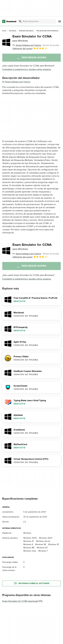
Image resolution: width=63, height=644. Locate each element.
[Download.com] (9, 21)
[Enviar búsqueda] (20, 21)
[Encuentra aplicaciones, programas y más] (37, 21)
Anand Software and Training (18, 82)
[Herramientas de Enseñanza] (47, 31)
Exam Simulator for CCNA (32, 38)
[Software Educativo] (26, 31)
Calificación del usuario (30, 48)
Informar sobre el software (32, 583)
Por (27, 45)
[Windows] (13, 31)
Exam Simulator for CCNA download (20, 601)
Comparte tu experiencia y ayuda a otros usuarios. (27, 69)
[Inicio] (4, 31)
